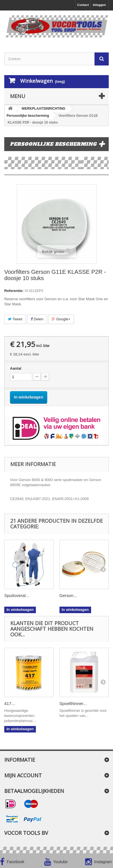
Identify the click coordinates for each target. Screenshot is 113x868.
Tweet (15, 319)
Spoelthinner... (73, 703)
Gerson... (68, 595)
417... (10, 703)
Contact (83, 5)
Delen (37, 319)
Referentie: (14, 291)
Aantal (16, 368)
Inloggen (99, 5)
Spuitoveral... (17, 595)
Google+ (61, 319)
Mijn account (23, 775)
